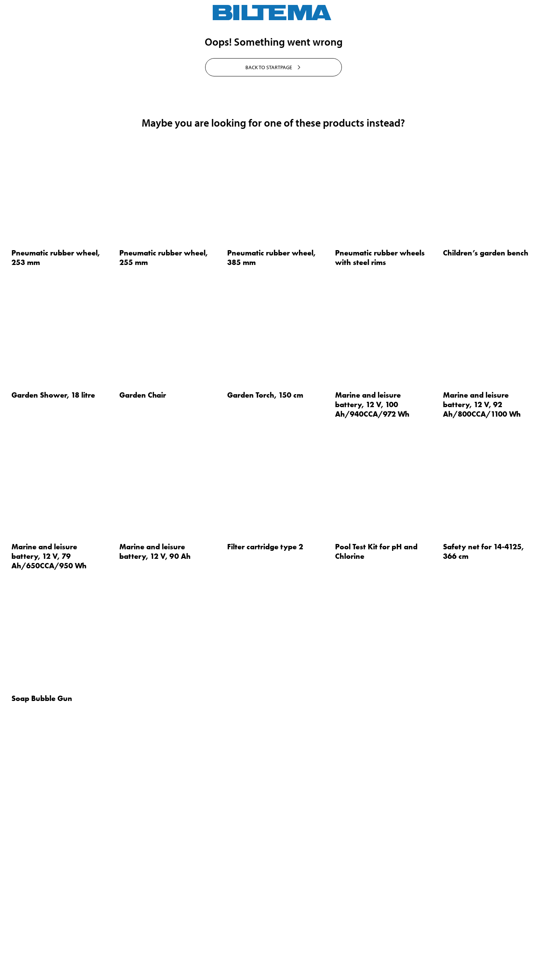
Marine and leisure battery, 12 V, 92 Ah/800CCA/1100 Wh (482, 633)
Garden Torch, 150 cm (265, 623)
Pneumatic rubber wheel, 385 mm (271, 486)
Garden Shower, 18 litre (53, 623)
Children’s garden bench (486, 481)
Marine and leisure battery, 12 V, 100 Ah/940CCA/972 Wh (372, 633)
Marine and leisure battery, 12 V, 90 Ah (155, 779)
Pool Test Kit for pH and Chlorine (376, 779)
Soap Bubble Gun (42, 926)
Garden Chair (143, 623)
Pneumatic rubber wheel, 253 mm (56, 486)
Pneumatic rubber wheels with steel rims (380, 486)
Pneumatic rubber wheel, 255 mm (164, 486)
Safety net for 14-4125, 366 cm (483, 779)
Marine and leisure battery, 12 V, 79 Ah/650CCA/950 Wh (49, 784)
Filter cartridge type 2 (265, 775)
